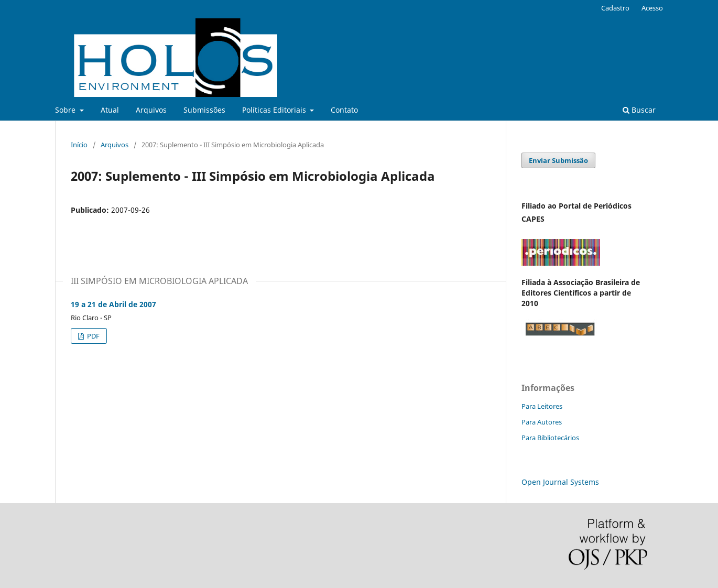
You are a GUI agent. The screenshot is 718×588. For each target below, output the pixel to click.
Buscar (639, 110)
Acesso (652, 8)
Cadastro (615, 8)
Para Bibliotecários (550, 438)
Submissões (204, 110)
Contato (344, 110)
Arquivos (151, 110)
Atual (110, 110)
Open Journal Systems (560, 482)
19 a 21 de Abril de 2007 (113, 304)
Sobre (66, 110)
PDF (93, 336)
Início (79, 145)
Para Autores (542, 422)
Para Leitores (542, 406)
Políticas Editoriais (275, 110)
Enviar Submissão (558, 160)
